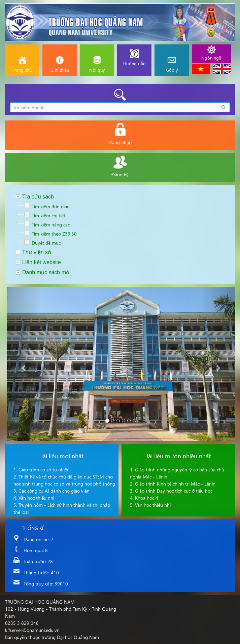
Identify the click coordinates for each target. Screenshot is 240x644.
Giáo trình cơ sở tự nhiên (44, 470)
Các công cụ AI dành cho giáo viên (54, 491)
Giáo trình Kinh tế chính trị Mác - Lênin (175, 484)
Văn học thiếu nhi (36, 498)
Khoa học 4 (147, 498)
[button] (24, 364)
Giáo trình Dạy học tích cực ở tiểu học (174, 491)
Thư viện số (37, 252)
